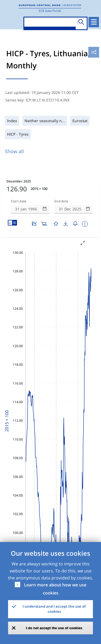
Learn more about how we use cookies (55, 589)
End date (61, 201)
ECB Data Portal (50, 11)
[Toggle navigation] (94, 22)
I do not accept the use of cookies (54, 628)
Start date (19, 201)
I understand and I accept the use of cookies (54, 609)
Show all (14, 151)
